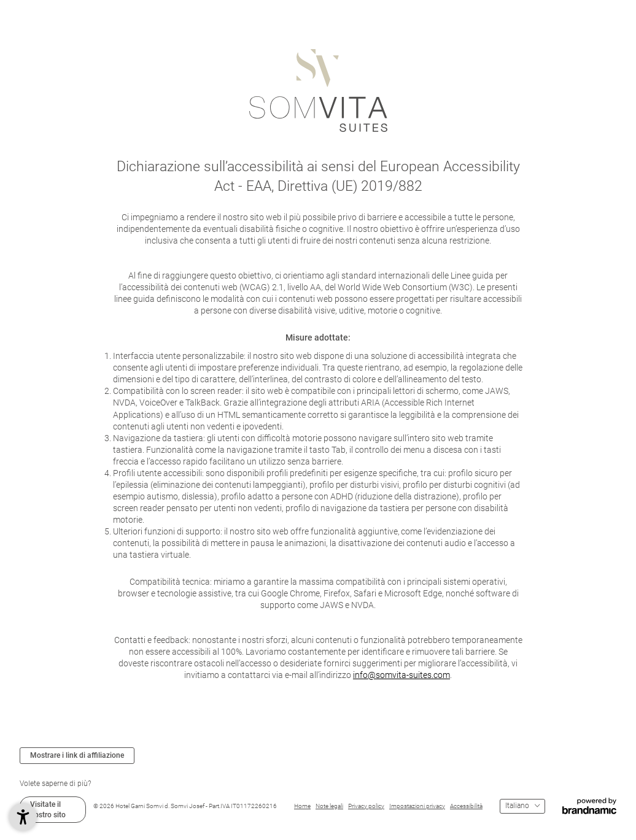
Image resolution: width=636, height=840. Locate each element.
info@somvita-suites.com (401, 675)
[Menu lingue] (522, 806)
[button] (23, 817)
